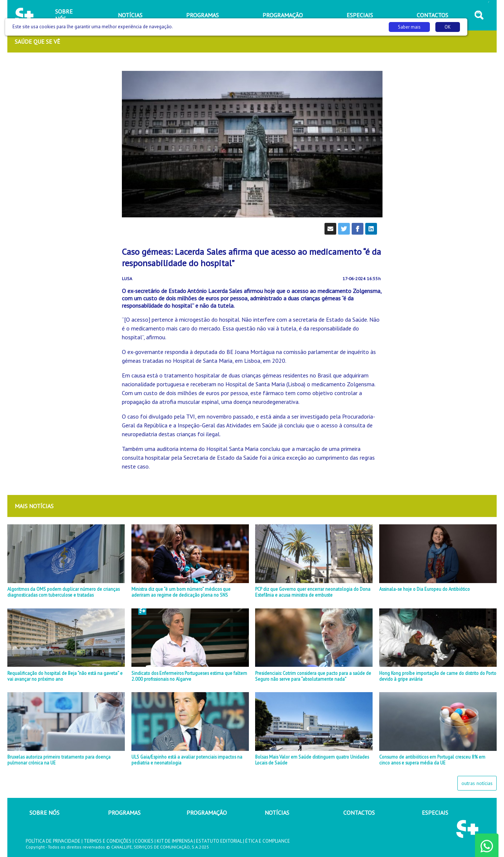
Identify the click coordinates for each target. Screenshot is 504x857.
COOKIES (144, 841)
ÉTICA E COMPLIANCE (268, 841)
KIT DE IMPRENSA (175, 841)
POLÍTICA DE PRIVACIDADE (53, 841)
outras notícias (477, 783)
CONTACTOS (359, 813)
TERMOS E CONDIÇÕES (108, 841)
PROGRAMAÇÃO (207, 813)
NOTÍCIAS (277, 813)
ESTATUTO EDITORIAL (219, 841)
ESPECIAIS (435, 813)
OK (448, 27)
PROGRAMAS (124, 813)
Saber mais (409, 27)
